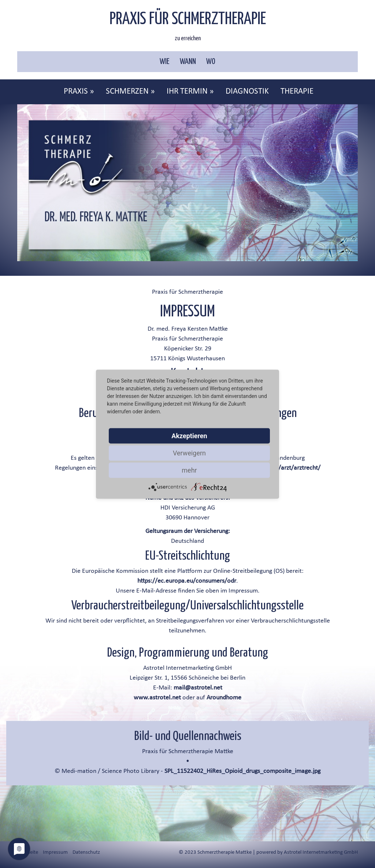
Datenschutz (86, 852)
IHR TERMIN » (190, 92)
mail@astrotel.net (198, 688)
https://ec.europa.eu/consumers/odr (187, 581)
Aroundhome (224, 698)
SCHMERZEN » (130, 92)
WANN (188, 62)
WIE (165, 62)
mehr (189, 470)
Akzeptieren (189, 435)
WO (211, 62)
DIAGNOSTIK (247, 92)
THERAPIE (297, 92)
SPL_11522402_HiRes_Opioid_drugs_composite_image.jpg (242, 771)
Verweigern (189, 453)
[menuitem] (79, 92)
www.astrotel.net (157, 698)
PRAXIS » (79, 92)
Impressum (55, 852)
